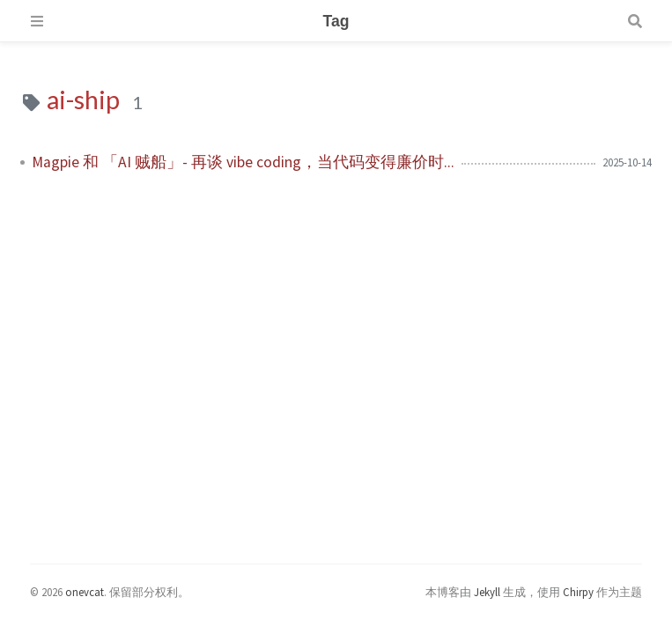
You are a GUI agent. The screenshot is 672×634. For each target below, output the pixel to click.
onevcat (85, 592)
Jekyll (487, 592)
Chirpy (578, 592)
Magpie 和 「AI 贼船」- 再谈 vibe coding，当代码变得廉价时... (243, 162)
